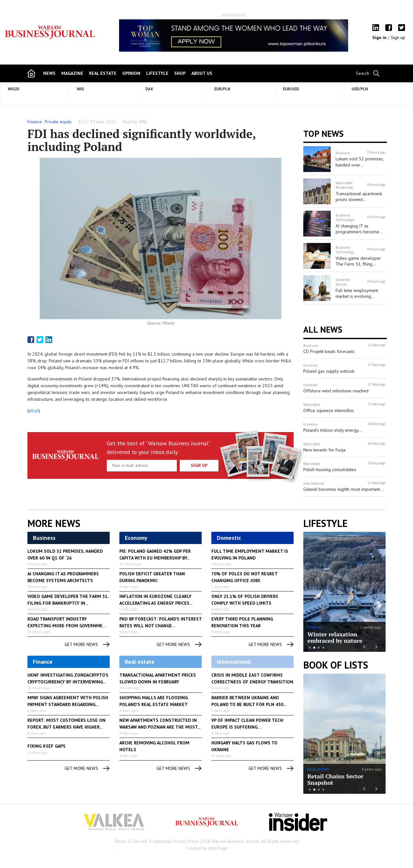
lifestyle (157, 73)
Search (363, 73)
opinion (131, 73)
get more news (87, 645)
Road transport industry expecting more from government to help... (68, 626)
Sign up (398, 37)
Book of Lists (336, 665)
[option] (234, 35)
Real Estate (103, 73)
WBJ (143, 122)
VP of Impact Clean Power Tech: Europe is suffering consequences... (248, 727)
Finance (35, 122)
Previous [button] (121, 39)
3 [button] (319, 648)
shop (180, 73)
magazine (72, 73)
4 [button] (323, 648)
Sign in (380, 37)
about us (202, 73)
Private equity (58, 122)
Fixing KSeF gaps (46, 746)
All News (323, 329)
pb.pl (34, 410)
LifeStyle (315, 627)
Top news (323, 134)
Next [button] (346, 35)
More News (54, 523)
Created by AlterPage (206, 848)
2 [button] (314, 648)
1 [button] (310, 648)
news (49, 73)
